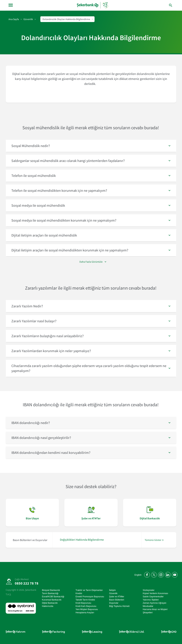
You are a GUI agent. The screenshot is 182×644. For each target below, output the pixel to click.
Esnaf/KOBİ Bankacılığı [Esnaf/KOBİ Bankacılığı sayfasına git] (53, 597)
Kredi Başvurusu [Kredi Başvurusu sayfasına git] (83, 603)
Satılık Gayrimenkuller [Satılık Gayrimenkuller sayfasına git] (153, 597)
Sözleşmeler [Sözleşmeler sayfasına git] (149, 590)
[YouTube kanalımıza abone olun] (174, 574)
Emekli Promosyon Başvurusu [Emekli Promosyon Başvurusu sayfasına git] (90, 597)
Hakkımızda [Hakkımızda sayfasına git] (48, 606)
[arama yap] (163, 5)
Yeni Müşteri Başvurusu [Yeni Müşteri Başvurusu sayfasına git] (87, 609)
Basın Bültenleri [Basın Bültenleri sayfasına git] (117, 600)
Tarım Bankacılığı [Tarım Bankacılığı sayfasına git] (50, 593)
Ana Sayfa (14, 19)
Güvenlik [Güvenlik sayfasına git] (113, 593)
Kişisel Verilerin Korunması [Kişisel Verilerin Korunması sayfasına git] (155, 593)
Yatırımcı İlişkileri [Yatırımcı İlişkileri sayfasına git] (151, 600)
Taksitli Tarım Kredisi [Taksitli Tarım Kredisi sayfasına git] (85, 600)
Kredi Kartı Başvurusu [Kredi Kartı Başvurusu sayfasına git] (86, 606)
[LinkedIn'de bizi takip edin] (167, 574)
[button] (91, 146)
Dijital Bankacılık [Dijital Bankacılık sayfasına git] (50, 603)
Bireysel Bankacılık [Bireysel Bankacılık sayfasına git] (51, 590)
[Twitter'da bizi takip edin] (153, 574)
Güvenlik (28, 19)
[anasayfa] (93, 5)
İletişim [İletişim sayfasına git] (112, 590)
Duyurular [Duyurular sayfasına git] (114, 603)
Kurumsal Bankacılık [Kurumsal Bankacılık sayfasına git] (52, 600)
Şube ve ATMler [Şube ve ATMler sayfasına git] (117, 597)
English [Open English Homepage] (138, 575)
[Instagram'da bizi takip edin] (160, 574)
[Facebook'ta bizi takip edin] (146, 574)
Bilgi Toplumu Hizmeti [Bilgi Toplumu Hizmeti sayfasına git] (119, 606)
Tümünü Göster (153, 540)
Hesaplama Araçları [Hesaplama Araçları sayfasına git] (85, 613)
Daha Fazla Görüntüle (91, 262)
